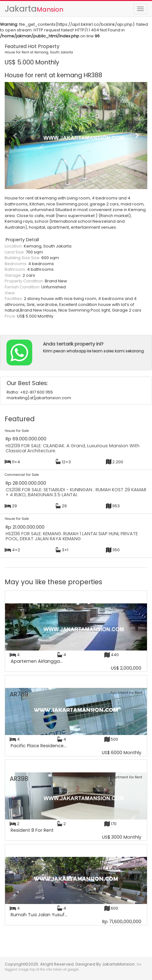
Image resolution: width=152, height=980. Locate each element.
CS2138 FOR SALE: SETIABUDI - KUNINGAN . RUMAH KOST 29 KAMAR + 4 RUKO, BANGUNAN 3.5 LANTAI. (76, 492)
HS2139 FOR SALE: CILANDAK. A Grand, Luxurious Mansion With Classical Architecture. (73, 448)
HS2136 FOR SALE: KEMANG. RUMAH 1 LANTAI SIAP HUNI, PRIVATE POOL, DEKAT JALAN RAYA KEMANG (72, 536)
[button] (15, 136)
